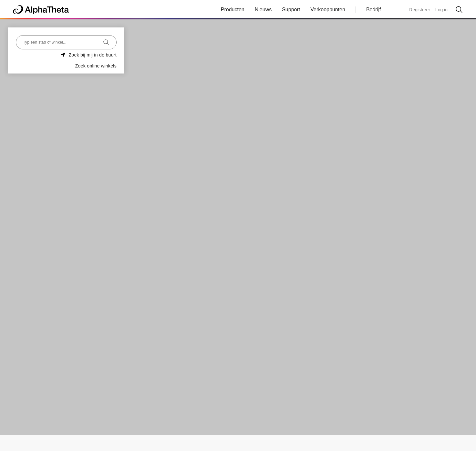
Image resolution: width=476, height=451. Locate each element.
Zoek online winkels (96, 66)
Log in (441, 10)
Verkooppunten (328, 10)
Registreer (420, 10)
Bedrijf (373, 10)
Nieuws (263, 10)
